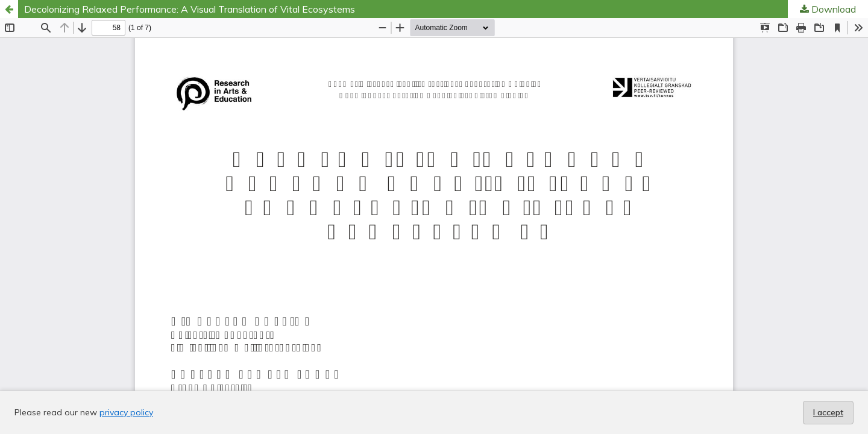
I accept (828, 412)
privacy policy (126, 412)
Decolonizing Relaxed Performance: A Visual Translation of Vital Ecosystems (190, 9)
